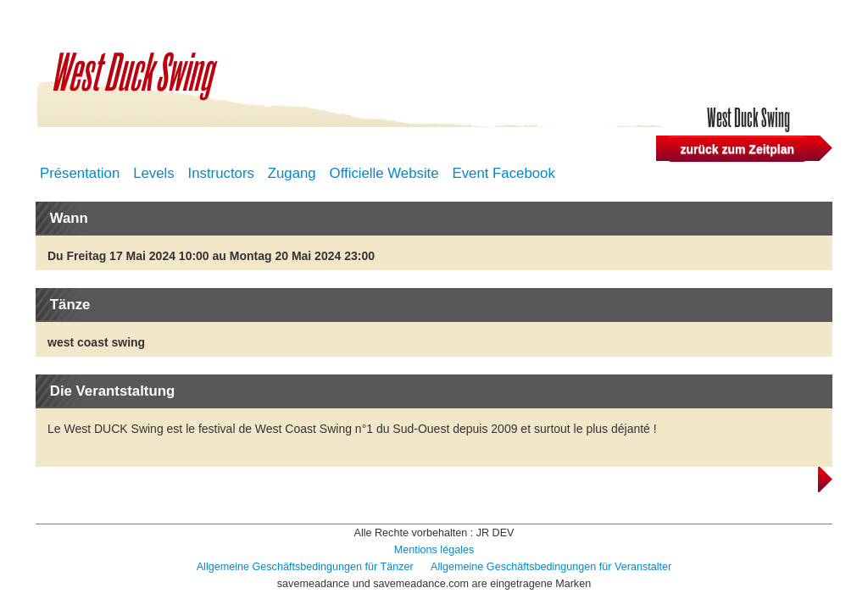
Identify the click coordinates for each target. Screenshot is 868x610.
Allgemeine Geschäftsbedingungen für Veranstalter (551, 567)
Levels (154, 173)
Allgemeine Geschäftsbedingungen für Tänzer (307, 567)
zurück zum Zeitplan (737, 149)
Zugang (292, 173)
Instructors (221, 173)
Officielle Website (384, 173)
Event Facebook (504, 173)
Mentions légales (434, 550)
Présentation (80, 173)
